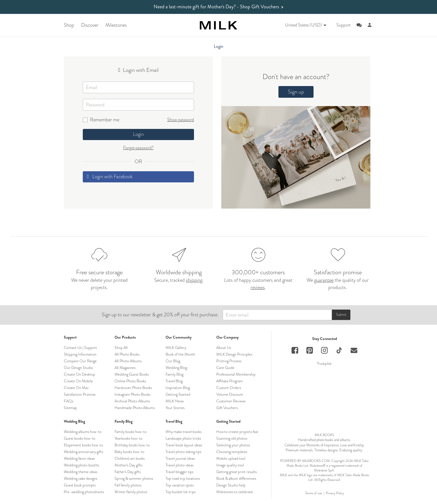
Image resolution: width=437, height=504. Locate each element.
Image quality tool (230, 465)
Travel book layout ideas (184, 445)
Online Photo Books (130, 381)
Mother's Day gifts (128, 465)
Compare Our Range (80, 361)
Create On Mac (76, 388)
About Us (224, 348)
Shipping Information (80, 354)
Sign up (296, 92)
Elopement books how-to (83, 445)
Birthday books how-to (132, 445)
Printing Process (229, 361)
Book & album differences (236, 478)
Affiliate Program (230, 381)
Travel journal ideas (180, 458)
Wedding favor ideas (79, 458)
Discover (90, 25)
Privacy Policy (335, 493)
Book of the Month (180, 354)
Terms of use (314, 493)
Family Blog (174, 374)
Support (343, 25)
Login (138, 134)
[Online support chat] (359, 25)
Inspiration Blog (178, 388)
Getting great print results (236, 472)
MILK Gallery (176, 348)
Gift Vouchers (227, 408)
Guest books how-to (80, 438)
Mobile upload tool (231, 458)
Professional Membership (236, 374)
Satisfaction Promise (80, 394)
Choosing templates (232, 452)
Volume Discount (230, 394)
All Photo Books (127, 354)
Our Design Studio (78, 368)
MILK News (175, 401)
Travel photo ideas (179, 465)
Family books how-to (131, 432)
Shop (69, 25)
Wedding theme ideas (81, 472)
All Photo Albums (128, 361)
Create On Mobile (78, 381)
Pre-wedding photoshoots (84, 492)
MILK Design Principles (234, 354)
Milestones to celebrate (235, 492)
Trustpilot (324, 363)
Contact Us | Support (80, 348)
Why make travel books (184, 432)
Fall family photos (128, 485)
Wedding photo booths (81, 465)
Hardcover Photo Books (133, 388)
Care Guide (225, 368)
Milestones (116, 25)
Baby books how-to (129, 452)
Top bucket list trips (181, 492)
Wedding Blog (176, 368)
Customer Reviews (231, 401)
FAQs (69, 401)
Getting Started (178, 394)
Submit (341, 315)
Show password (181, 120)
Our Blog (173, 361)
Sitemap (70, 408)
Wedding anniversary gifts (83, 452)
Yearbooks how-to (128, 438)
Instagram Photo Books (133, 394)
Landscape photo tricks (183, 438)
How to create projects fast (237, 432)
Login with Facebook (110, 177)
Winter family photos (131, 492)
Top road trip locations (183, 478)
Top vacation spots (180, 485)
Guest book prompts (80, 485)
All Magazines (125, 368)
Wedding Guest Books (132, 374)
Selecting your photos (233, 445)
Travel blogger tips (179, 472)
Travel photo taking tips (183, 452)
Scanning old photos (232, 438)
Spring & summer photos (134, 478)
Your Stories (175, 408)
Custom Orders (229, 388)
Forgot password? (139, 148)
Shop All (121, 348)
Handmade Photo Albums (135, 408)
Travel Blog (174, 381)
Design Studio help (231, 485)
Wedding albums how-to (83, 432)
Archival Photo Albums (132, 401)
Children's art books (130, 458)
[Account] (370, 25)
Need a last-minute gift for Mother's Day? (219, 7)
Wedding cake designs (81, 478)
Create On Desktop (79, 374)
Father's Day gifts (128, 472)
